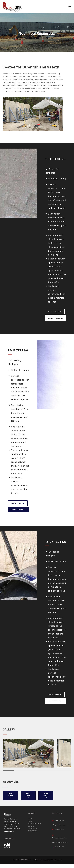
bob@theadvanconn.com (60, 846)
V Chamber (32, 830)
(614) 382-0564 (59, 833)
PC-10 (30, 823)
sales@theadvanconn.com (60, 829)
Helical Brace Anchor (35, 828)
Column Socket (33, 833)
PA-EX (30, 825)
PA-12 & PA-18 (32, 835)
